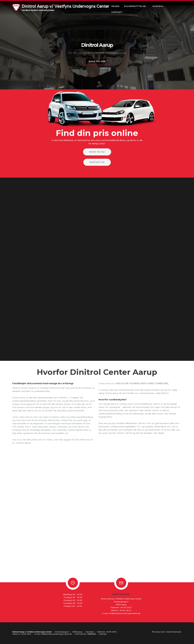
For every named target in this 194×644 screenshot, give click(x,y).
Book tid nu (97, 152)
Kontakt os (97, 162)
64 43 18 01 (126, 607)
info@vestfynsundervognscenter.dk (124, 613)
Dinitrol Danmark (174, 632)
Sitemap (103, 634)
